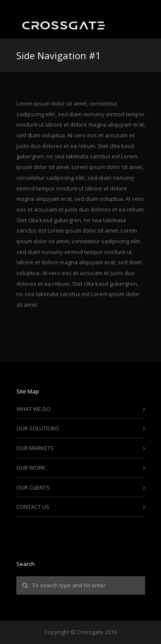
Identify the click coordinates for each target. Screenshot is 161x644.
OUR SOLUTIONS (38, 428)
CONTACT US (33, 507)
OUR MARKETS (35, 448)
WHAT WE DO (33, 409)
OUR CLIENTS (33, 487)
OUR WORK (31, 468)
